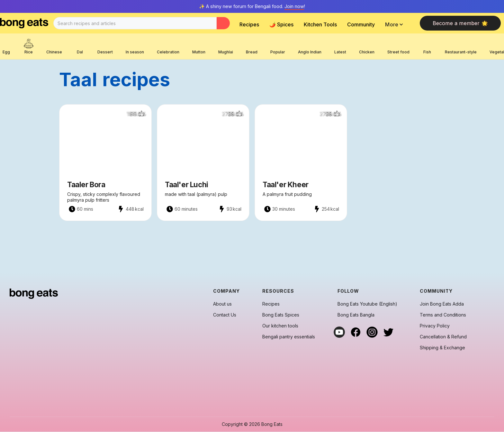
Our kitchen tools (280, 326)
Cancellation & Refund (443, 337)
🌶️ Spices (281, 24)
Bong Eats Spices (281, 315)
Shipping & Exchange (442, 348)
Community (361, 24)
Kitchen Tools (320, 24)
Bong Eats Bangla (356, 315)
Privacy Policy (435, 326)
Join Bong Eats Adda (442, 304)
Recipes (249, 24)
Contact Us (225, 315)
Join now (294, 6)
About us (222, 304)
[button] (396, 24)
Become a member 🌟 (460, 23)
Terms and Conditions (443, 315)
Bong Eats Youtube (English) (367, 304)
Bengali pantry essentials (289, 337)
